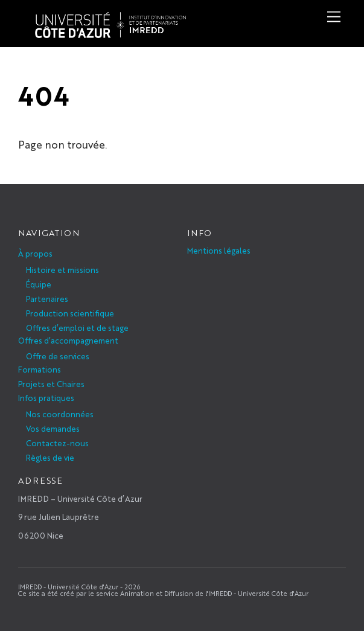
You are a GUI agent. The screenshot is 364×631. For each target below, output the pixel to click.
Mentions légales (219, 250)
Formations (40, 369)
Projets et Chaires (51, 384)
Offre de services (58, 356)
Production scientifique (70, 313)
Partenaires (47, 299)
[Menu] (334, 17)
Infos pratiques (46, 398)
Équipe (39, 284)
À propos (35, 253)
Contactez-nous (57, 443)
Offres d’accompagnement (68, 340)
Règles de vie (50, 457)
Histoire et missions (62, 270)
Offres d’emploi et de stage (77, 328)
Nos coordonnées (60, 414)
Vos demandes (53, 428)
